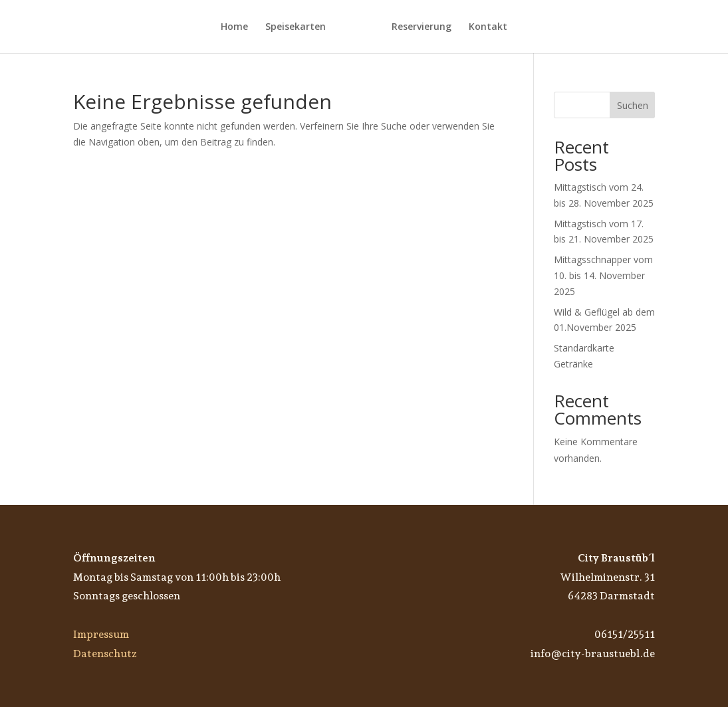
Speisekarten (296, 27)
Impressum (101, 634)
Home (234, 27)
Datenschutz (105, 654)
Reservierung (422, 27)
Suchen (633, 105)
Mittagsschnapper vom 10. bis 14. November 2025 (603, 275)
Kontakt (488, 27)
